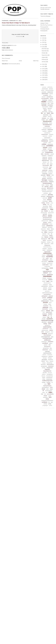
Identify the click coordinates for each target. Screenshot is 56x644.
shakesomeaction (45, 330)
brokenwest (44, 130)
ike (51, 204)
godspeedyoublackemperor (47, 192)
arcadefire (46, 95)
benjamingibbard (45, 107)
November (44, 51)
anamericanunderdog (49, 90)
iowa (52, 209)
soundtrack (45, 343)
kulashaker (44, 234)
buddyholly (45, 131)
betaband (45, 108)
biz (42, 113)
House (52, 203)
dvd (51, 165)
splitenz (51, 343)
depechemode (45, 160)
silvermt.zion (50, 334)
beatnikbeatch (50, 102)
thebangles (45, 358)
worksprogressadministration (47, 401)
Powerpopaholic (44, 27)
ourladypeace (45, 285)
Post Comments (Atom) (14, 64)
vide (47, 392)
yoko (52, 402)
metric (47, 258)
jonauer (45, 222)
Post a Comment (6, 58)
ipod (42, 211)
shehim (51, 330)
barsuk (52, 98)
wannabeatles (50, 394)
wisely (47, 399)
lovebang (49, 242)
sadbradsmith (47, 325)
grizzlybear (43, 196)
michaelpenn (45, 260)
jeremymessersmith (47, 218)
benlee (51, 107)
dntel (48, 164)
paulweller (45, 290)
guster (50, 198)
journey (51, 224)
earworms (46, 169)
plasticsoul (45, 299)
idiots (48, 205)
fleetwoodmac (44, 182)
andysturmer (50, 92)
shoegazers (47, 332)
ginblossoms (50, 188)
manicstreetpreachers (47, 247)
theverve (43, 376)
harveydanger (45, 201)
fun (43, 187)
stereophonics (47, 347)
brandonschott (47, 121)
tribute (44, 389)
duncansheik (46, 165)
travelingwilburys (45, 387)
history (50, 201)
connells (50, 148)
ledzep (51, 235)
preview (46, 302)
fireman (44, 178)
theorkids (44, 368)
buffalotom (50, 131)
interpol (51, 208)
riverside (44, 319)
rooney (45, 324)
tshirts (47, 389)
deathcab (45, 159)
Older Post (36, 61)
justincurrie (44, 227)
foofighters (51, 182)
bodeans (44, 118)
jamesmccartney (44, 213)
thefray (47, 361)
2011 (44, 66)
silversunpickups (47, 335)
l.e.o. (49, 234)
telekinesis (51, 356)
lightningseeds (44, 239)
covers (51, 151)
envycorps (45, 174)
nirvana (44, 278)
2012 (44, 64)
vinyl (42, 394)
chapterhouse (45, 139)
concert (45, 147)
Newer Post (5, 61)
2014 (44, 45)
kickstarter (51, 231)
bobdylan (45, 116)
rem (52, 311)
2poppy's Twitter (44, 23)
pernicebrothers (47, 294)
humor (45, 204)
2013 (44, 47)
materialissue (49, 250)
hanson (45, 200)
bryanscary (50, 129)
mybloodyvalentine (47, 271)
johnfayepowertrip (45, 221)
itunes (46, 211)
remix (44, 312)
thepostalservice (47, 371)
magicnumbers (47, 244)
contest (45, 149)
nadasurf (45, 273)
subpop (50, 350)
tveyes (51, 389)
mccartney (49, 257)
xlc (49, 402)
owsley (50, 285)
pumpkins (45, 304)
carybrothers (45, 136)
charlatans (51, 139)
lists (49, 239)
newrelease (47, 276)
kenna (52, 229)
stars (50, 345)
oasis (48, 281)
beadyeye (50, 100)
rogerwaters (44, 322)
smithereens (47, 340)
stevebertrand (46, 348)
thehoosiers (43, 364)
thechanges (44, 360)
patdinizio (45, 288)
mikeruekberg (44, 262)
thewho (44, 377)
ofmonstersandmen (47, 283)
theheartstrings (49, 363)
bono (48, 118)
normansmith (45, 280)
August (44, 57)
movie (51, 268)
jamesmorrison (51, 213)
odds (51, 281)
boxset (51, 120)
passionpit (51, 286)
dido (48, 162)
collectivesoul (50, 144)
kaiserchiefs (43, 229)
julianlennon (50, 226)
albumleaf (51, 89)
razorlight (51, 309)
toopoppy (48, 382)
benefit (52, 104)
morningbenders (45, 268)
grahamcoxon (44, 195)
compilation (50, 146)
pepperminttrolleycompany (47, 293)
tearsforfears (50, 355)
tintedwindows (49, 379)
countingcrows (45, 151)
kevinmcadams (45, 231)
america (43, 90)
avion (50, 95)
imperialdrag (45, 206)
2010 (44, 69)
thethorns (44, 374)
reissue (48, 311)
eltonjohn (50, 170)
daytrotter (50, 157)
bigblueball (50, 108)
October (44, 53)
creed (43, 152)
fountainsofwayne (47, 183)
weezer (45, 396)
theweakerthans (50, 376)
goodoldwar (46, 193)
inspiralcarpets (45, 208)
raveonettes (45, 309)
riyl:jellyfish (50, 319)
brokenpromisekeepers (47, 128)
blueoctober (46, 115)
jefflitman (45, 216)
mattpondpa (50, 255)
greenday (50, 195)
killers (46, 232)
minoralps (44, 263)
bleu (52, 113)
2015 (44, 42)
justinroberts (50, 227)
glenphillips (44, 190)
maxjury (43, 257)
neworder (44, 275)
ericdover (50, 174)
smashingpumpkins (47, 338)
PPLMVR (52, 301)
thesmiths (45, 373)
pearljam (50, 289)
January (44, 62)
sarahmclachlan (47, 327)
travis (51, 387)
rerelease (45, 314)
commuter (43, 146)
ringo (48, 317)
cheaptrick (51, 141)
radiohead (45, 307)
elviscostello (44, 172)
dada (42, 154)
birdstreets (50, 112)
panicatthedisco (45, 286)
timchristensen (49, 377)
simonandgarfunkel (46, 337)
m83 (42, 244)
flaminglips (45, 180)
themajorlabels (44, 366)
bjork (45, 113)
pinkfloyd (50, 298)
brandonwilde (45, 123)
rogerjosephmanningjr (47, 320)
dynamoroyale (45, 167)
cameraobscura (47, 133)
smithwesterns (44, 342)
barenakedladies (45, 99)
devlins (51, 161)
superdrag (47, 351)
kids (42, 232)
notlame (50, 280)
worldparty (45, 402)
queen (50, 304)
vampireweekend (49, 391)
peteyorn (51, 296)
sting (51, 348)
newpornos (50, 275)
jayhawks (45, 214)
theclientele (50, 360)
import (50, 206)
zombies (50, 406)
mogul (51, 265)
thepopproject (50, 368)
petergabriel (45, 296)
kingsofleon (51, 232)
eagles (50, 167)
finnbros (45, 177)
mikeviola (51, 261)
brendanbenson (9, 50)
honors (48, 203)
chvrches (45, 143)
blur (50, 115)
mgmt (51, 258)
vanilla (43, 392)
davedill (52, 154)
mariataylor (45, 249)
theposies (47, 369)
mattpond (44, 255)
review (45, 315)
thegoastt (51, 361)
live (52, 239)
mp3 (47, 270)
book (51, 118)
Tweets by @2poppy (45, 16)
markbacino (50, 249)
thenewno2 (51, 366)
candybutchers (45, 134)
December (44, 49)
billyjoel (50, 110)
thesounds (50, 373)
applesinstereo (45, 94)
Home (20, 61)
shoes (52, 332)
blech (49, 113)
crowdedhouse (49, 152)
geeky (51, 187)
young (50, 404)
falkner (48, 175)
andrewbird (44, 92)
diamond (45, 162)
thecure (43, 361)
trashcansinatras (47, 386)
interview (44, 209)
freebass (47, 185)
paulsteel (50, 288)
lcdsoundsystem (45, 236)
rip (51, 317)
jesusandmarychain (47, 219)
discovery (44, 164)
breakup (51, 123)
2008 (44, 73)
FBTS (53, 175)
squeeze (46, 345)
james (52, 211)
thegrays (44, 363)
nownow (44, 281)
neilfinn (50, 273)
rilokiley (44, 317)
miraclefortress (50, 263)
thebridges (50, 358)
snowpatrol (51, 342)
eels (50, 169)
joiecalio (51, 221)
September (45, 55)
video (50, 392)
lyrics (52, 242)
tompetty (44, 382)
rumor (50, 324)
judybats (44, 226)
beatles (44, 102)
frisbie (51, 185)
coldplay (44, 144)
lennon (46, 237)
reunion (50, 314)
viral (45, 394)
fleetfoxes (51, 180)
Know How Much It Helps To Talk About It (16, 23)
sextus (51, 329)
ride (51, 316)
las (52, 234)
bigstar (45, 110)
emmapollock (50, 172)
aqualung (51, 94)
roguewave (50, 322)
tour (49, 384)
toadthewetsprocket (47, 381)
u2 (43, 390)
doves (51, 164)
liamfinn (51, 237)
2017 (44, 40)
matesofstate (47, 252)
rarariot (51, 308)
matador (44, 250)
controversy (50, 149)
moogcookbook (47, 266)
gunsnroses (45, 198)
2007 (44, 75)
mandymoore (47, 245)
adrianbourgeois (45, 89)
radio (50, 306)
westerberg (45, 397)
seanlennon (46, 329)
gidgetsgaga (44, 188)
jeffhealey (50, 214)
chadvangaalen (47, 138)
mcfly (44, 258)
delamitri (50, 159)
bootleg (43, 120)
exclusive (43, 175)
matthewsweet (47, 253)
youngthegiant (45, 406)
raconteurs (46, 306)
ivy (49, 211)
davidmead (45, 157)
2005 (44, 80)
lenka (42, 237)
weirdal (50, 396)
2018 (44, 38)
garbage (47, 187)
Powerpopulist (44, 31)
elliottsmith (45, 170)
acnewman (44, 87)
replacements (49, 312)
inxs (48, 209)
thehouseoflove (50, 364)
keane (48, 229)
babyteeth (44, 97)
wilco (50, 397)
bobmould (50, 117)
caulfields (50, 136)
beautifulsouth (44, 104)
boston (47, 120)
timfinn (44, 379)
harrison (49, 200)
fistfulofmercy (50, 178)
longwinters (44, 242)
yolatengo (45, 404)
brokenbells (47, 126)
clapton (50, 143)
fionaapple (50, 177)
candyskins (51, 135)
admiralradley (50, 87)
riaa (48, 316)
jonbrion (50, 222)
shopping (44, 333)
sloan (52, 337)
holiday (43, 203)
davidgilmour (50, 156)
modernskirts (45, 265)
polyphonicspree (45, 301)
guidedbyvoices (50, 196)
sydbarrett (44, 355)
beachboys (45, 100)
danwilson (47, 154)
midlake (51, 260)
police (50, 299)
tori (52, 382)
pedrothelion (47, 291)
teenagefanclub (45, 356)
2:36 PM (15, 45)
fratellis (43, 185)
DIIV (51, 162)
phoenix (44, 298)
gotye (50, 193)
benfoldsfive (50, 105)
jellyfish (50, 216)
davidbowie (44, 156)
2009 (44, 71)
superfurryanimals (47, 353)
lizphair (44, 240)
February (44, 59)
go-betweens (50, 190)
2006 (44, 77)
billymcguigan (45, 112)
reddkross (43, 311)
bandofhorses (50, 97)
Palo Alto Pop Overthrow (46, 25)
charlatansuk (45, 141)
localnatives (49, 240)
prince (50, 303)
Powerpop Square (45, 29)
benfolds (44, 105)
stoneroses (45, 350)
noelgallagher (49, 278)
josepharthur (45, 224)
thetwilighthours (50, 374)
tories (45, 384)
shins (43, 332)
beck (49, 103)
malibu (52, 244)
